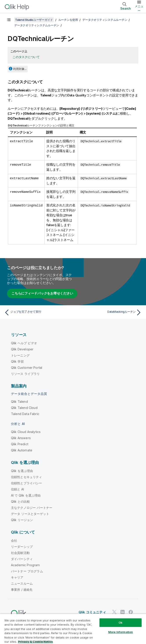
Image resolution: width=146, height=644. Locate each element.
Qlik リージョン (22, 520)
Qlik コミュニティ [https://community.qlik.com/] (92, 612)
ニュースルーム (22, 583)
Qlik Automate (22, 450)
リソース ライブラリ (25, 374)
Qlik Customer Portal (27, 368)
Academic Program (25, 565)
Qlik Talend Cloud (24, 408)
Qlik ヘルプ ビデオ (24, 343)
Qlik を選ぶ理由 (22, 471)
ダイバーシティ (22, 559)
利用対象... (20, 69)
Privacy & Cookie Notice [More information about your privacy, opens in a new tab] (35, 642)
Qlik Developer (22, 349)
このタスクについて (26, 57)
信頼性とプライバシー (27, 483)
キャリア (17, 577)
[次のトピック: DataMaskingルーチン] (109, 312)
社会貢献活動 (20, 553)
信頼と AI (17, 489)
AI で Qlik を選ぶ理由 (26, 495)
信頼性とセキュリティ (27, 477)
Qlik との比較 (20, 501)
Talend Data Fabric (25, 414)
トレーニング (20, 355)
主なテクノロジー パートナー (32, 508)
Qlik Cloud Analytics (26, 432)
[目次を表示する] (9, 20)
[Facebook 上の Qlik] (131, 612)
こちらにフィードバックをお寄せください (42, 293)
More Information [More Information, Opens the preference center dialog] (121, 632)
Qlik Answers (21, 438)
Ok (121, 623)
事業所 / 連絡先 (22, 590)
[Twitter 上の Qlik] (114, 612)
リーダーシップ (22, 547)
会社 (14, 540)
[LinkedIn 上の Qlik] (123, 612)
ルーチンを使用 (68, 20)
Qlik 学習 (17, 361)
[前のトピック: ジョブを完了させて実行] (37, 312)
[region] (73, 629)
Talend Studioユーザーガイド (34, 20)
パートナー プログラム (27, 571)
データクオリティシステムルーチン (105, 20)
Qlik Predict (20, 444)
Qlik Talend (19, 402)
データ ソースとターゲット (30, 514)
